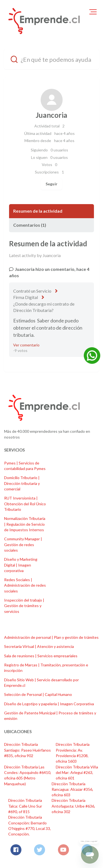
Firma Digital (26, 297)
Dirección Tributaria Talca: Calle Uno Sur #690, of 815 (25, 806)
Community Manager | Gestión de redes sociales (23, 544)
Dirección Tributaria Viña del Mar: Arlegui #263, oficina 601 (77, 773)
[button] (93, 12)
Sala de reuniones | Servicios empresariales (41, 656)
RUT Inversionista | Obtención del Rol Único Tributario (25, 504)
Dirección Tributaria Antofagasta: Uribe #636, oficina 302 (73, 806)
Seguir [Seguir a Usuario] (51, 184)
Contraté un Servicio (32, 291)
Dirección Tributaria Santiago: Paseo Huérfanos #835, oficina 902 (27, 750)
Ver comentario (26, 345)
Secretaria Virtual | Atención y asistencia (39, 646)
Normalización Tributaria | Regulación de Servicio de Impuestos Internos (25, 524)
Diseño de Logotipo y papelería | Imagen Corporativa (49, 704)
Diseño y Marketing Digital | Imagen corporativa (21, 565)
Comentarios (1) (30, 225)
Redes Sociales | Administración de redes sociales (25, 585)
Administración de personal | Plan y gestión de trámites (51, 637)
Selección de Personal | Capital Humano (38, 694)
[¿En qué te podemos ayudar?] (51, 59)
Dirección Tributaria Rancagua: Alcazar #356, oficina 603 (72, 789)
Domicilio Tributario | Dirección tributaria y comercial (22, 483)
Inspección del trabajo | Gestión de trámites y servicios (24, 606)
